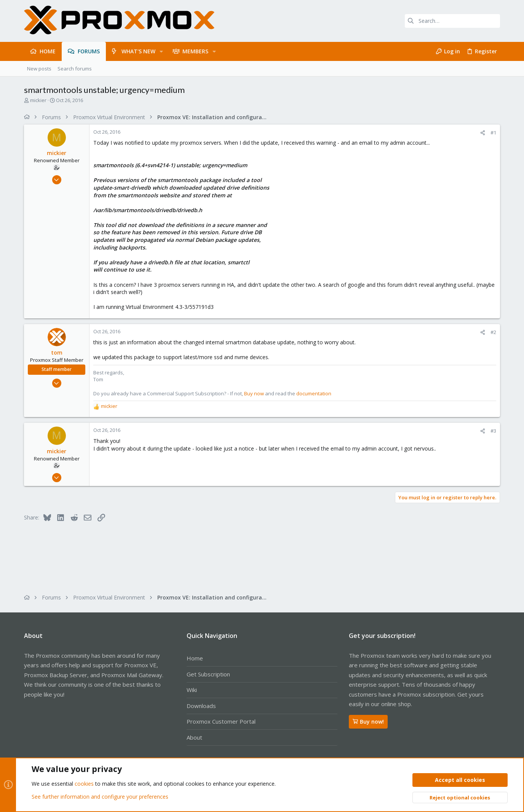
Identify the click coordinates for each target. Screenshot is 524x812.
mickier (38, 100)
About (194, 737)
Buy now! (368, 722)
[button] (161, 51)
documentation (314, 393)
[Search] (452, 21)
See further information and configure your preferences (100, 797)
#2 (493, 332)
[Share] (483, 133)
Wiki (192, 690)
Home (195, 658)
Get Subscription (208, 674)
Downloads (201, 706)
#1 (493, 133)
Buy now (254, 393)
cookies (84, 784)
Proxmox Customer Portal (221, 721)
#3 (493, 431)
